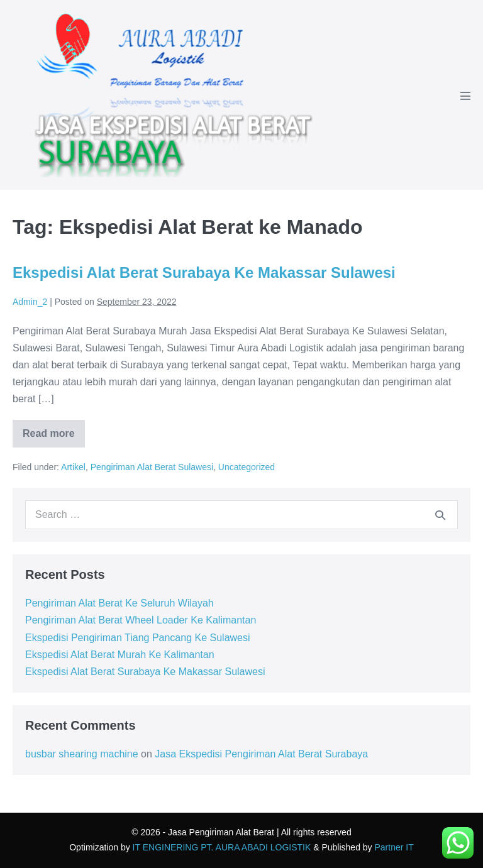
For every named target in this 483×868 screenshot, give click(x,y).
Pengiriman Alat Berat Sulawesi (152, 467)
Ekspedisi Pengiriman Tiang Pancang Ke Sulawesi (138, 638)
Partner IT (394, 847)
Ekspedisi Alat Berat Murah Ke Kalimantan (120, 655)
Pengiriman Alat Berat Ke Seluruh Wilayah (119, 603)
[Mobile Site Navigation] (465, 96)
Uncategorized (247, 467)
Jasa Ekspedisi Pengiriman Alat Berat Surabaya (261, 754)
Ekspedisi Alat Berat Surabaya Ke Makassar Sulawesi (204, 272)
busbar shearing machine (82, 754)
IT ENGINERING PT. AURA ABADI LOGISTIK (222, 847)
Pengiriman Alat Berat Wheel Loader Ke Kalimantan (141, 620)
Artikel (73, 467)
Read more (54, 438)
